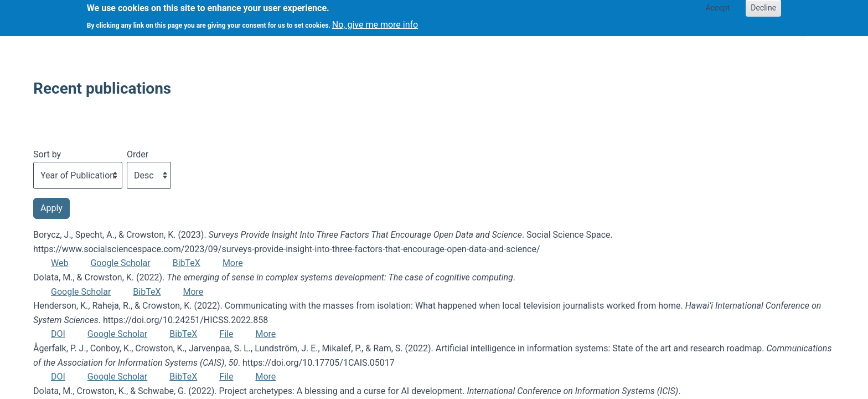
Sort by (47, 154)
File (226, 334)
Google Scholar (120, 263)
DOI (58, 334)
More (233, 263)
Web (60, 263)
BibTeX (187, 263)
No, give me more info (375, 21)
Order (138, 154)
